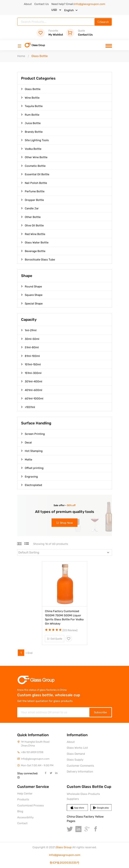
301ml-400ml (32, 381)
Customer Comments (80, 766)
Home (21, 56)
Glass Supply (75, 760)
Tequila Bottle (32, 106)
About (28, 4)
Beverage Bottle (33, 251)
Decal (26, 442)
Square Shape (32, 295)
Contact (22, 823)
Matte (27, 459)
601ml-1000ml (32, 398)
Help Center (25, 794)
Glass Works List (77, 748)
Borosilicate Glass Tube (38, 259)
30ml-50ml (30, 339)
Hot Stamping (32, 451)
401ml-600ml (32, 390)
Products (23, 799)
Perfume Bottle (33, 191)
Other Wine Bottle (34, 157)
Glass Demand (76, 754)
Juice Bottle (31, 123)
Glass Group (64, 847)
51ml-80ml (30, 347)
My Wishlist (50, 33)
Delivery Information (80, 772)
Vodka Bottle (31, 149)
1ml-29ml (29, 330)
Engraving (29, 476)
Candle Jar (30, 208)
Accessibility (25, 817)
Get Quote (55, 639)
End (30, 653)
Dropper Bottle (32, 200)
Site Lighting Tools (35, 140)
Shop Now (64, 523)
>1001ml (28, 407)
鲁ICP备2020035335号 (65, 863)
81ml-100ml (30, 356)
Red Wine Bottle (33, 234)
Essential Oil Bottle (35, 174)
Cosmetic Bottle (33, 166)
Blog (20, 811)
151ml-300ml (31, 373)
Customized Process (31, 805)
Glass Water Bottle (35, 242)
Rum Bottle (30, 115)
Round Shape (31, 286)
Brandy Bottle (32, 132)
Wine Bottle (30, 98)
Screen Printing (33, 434)
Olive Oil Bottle (32, 225)
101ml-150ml (31, 364)
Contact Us (42, 4)
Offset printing (32, 468)
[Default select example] (65, 553)
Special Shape (32, 303)
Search (103, 22)
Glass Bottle (31, 89)
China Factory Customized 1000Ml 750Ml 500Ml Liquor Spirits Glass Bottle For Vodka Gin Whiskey (64, 617)
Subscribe (100, 712)
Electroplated (32, 485)
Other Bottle (31, 217)
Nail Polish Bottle (34, 183)
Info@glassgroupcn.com (65, 855)
